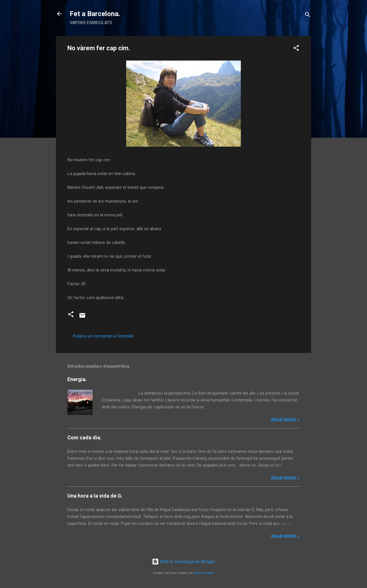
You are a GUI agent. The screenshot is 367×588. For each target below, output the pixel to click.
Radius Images (204, 573)
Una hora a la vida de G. (95, 496)
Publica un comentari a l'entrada (103, 336)
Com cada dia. (84, 437)
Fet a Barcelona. (95, 14)
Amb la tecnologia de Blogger (184, 562)
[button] (296, 49)
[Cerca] (308, 16)
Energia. (77, 379)
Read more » (285, 420)
